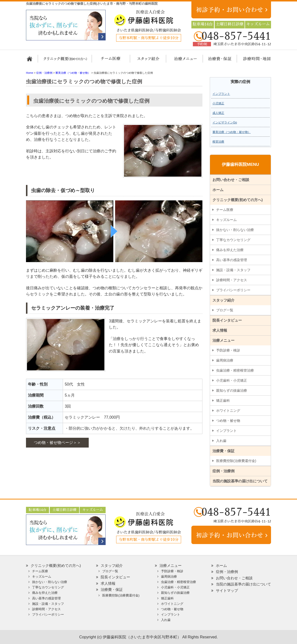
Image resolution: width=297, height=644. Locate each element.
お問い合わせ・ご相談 (231, 180)
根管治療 (218, 142)
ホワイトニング (228, 411)
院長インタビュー (227, 320)
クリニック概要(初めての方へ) (65, 61)
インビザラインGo (225, 122)
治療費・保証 (217, 61)
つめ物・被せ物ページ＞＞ (57, 443)
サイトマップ (227, 590)
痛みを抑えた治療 (230, 250)
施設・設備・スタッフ (233, 270)
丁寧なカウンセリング (233, 240)
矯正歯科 (223, 401)
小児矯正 (218, 103)
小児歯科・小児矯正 (232, 380)
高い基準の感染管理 (232, 260)
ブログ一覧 (225, 310)
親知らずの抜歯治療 (232, 390)
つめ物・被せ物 (228, 421)
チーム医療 (225, 210)
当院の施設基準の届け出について (240, 481)
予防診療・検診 (228, 350)
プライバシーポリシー (233, 290)
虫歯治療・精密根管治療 (235, 370)
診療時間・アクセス (232, 280)
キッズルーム (226, 220)
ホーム (31, 61)
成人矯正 (218, 113)
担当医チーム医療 (112, 61)
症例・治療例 (223, 471)
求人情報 (220, 330)
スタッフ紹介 (147, 61)
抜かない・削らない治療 (235, 230)
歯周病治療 (225, 360)
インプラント (221, 94)
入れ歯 (221, 441)
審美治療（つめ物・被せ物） (232, 132)
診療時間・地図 (253, 61)
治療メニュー (181, 61)
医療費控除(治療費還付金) (236, 461)
